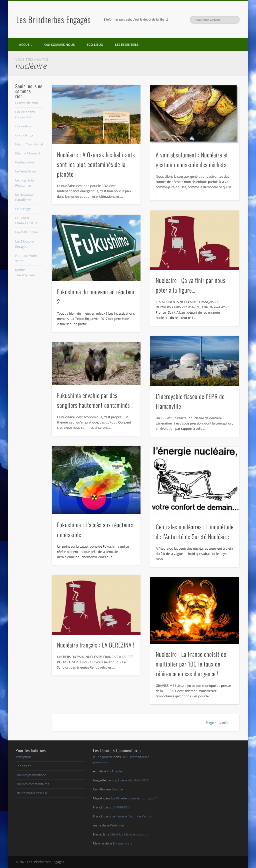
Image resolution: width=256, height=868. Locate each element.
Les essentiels (127, 45)
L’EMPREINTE (121, 807)
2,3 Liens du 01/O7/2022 (132, 780)
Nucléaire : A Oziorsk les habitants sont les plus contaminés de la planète (96, 164)
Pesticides (117, 825)
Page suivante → (220, 723)
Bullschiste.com (26, 103)
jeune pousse (103, 757)
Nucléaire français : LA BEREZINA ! (96, 645)
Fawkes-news (25, 162)
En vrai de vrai (123, 843)
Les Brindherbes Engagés (53, 19)
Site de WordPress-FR (31, 793)
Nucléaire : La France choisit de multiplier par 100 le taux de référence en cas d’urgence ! (191, 664)
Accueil (26, 45)
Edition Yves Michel (29, 144)
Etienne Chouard (28, 153)
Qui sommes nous (59, 45)
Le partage (23, 209)
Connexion (23, 766)
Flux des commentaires (32, 784)
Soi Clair (118, 789)
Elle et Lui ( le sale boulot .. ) (130, 834)
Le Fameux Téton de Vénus (131, 816)
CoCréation (23, 126)
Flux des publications (31, 775)
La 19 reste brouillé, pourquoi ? (134, 798)
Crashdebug (24, 135)
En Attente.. (115, 771)
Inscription (23, 757)
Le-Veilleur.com (26, 232)
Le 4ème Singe (26, 171)
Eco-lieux (95, 45)
